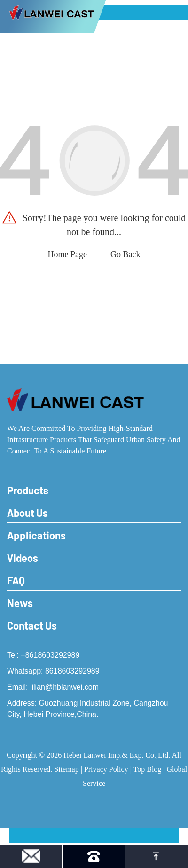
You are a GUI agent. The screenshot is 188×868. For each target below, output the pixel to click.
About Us (27, 513)
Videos (23, 558)
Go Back (125, 254)
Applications (36, 535)
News (20, 603)
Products (28, 490)
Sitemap (66, 769)
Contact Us (32, 625)
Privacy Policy (106, 769)
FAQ (16, 580)
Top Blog (148, 769)
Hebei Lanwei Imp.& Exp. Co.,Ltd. (117, 755)
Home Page (67, 254)
